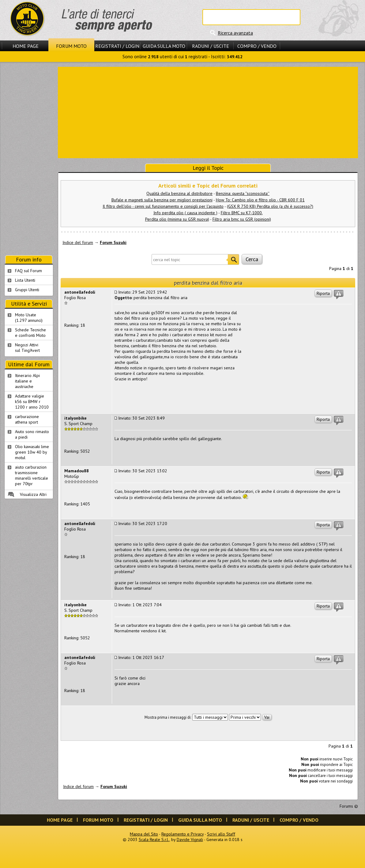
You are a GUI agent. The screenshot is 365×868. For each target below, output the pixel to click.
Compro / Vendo (257, 46)
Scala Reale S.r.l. (154, 839)
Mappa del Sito (144, 834)
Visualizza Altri (33, 494)
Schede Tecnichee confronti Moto (30, 333)
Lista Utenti (25, 280)
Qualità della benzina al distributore (179, 193)
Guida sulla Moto (164, 46)
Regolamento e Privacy (182, 834)
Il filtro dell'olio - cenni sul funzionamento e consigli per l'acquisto (163, 206)
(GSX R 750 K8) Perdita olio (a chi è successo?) (270, 206)
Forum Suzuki (113, 242)
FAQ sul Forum (28, 271)
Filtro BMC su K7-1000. (242, 213)
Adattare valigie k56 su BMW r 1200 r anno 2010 (32, 402)
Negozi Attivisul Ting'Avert (27, 348)
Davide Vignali (190, 839)
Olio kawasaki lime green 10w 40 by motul (32, 452)
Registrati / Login (117, 46)
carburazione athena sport (27, 419)
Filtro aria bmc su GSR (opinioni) (242, 219)
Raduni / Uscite (211, 46)
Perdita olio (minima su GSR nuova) (177, 219)
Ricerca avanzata (235, 33)
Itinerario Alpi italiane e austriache (27, 381)
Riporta (323, 293)
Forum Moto (71, 46)
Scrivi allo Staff (221, 834)
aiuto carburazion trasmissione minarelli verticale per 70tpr (32, 475)
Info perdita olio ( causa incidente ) (185, 213)
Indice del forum (78, 242)
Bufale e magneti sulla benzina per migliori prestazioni (162, 200)
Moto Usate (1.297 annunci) (29, 318)
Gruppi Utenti (27, 290)
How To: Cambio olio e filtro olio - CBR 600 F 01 (260, 200)
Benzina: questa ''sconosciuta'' (243, 193)
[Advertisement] (208, 112)
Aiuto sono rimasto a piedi (32, 434)
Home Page (26, 46)
